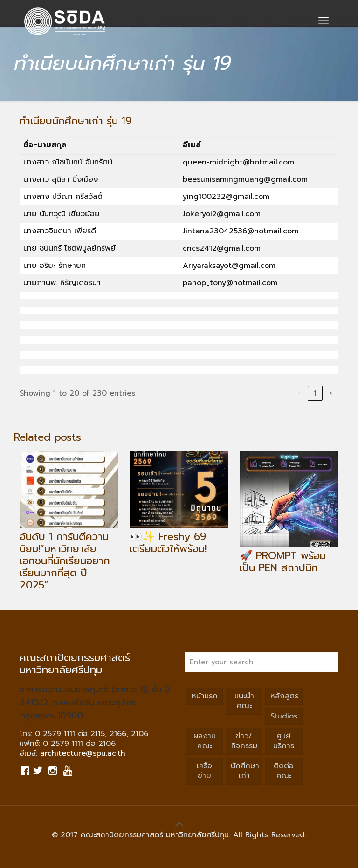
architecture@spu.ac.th (83, 753)
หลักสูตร (284, 696)
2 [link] (233, 393)
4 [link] (265, 393)
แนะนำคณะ (244, 701)
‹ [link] (201, 393)
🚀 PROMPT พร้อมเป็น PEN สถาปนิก (283, 562)
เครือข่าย (204, 771)
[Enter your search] (262, 662)
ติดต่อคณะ (284, 771)
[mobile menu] (324, 21)
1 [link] (217, 393)
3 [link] (248, 393)
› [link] (331, 393)
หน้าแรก (205, 696)
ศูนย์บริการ (284, 741)
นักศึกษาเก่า (245, 771)
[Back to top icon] (179, 824)
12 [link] (315, 393)
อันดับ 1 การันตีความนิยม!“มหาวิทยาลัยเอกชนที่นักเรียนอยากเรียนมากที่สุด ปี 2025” (65, 561)
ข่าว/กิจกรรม (244, 741)
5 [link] (280, 393)
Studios (284, 716)
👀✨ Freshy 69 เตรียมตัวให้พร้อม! (168, 543)
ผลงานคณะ (205, 741)
